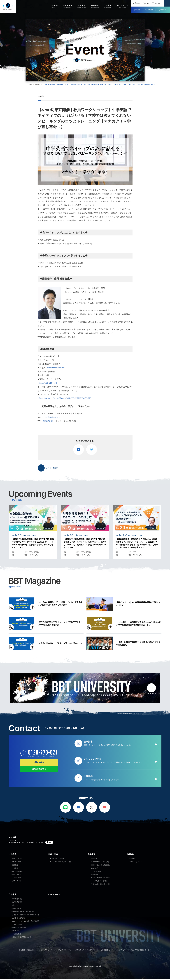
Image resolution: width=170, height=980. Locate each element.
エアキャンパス (96, 873)
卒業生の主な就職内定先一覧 (100, 885)
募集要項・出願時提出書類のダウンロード (26, 916)
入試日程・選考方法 (19, 919)
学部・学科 (53, 856)
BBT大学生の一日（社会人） (100, 863)
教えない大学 (17, 863)
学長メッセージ (17, 860)
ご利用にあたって (107, 951)
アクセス (122, 951)
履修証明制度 (17, 910)
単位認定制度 (17, 935)
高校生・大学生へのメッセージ (101, 879)
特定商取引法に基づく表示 (141, 951)
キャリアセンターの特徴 (99, 882)
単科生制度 (16, 906)
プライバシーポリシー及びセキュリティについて (76, 951)
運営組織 (15, 866)
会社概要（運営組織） (27, 951)
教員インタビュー (136, 863)
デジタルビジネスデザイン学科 (62, 863)
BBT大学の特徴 (17, 873)
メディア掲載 (17, 882)
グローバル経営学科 (58, 860)
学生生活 (91, 856)
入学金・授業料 (17, 925)
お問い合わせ (39, 763)
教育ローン (16, 932)
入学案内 (13, 896)
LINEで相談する (39, 770)
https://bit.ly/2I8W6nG (48, 383)
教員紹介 (131, 856)
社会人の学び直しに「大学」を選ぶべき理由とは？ (61, 645)
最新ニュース (17, 876)
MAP (50, 843)
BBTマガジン (54, 896)
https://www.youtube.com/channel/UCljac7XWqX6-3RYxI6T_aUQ (65, 398)
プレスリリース (47, 951)
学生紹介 (94, 860)
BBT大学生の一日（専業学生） (101, 866)
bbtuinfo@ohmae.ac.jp (52, 417)
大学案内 (13, 856)
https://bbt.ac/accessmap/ (57, 368)
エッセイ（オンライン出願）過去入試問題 (26, 922)
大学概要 (15, 869)
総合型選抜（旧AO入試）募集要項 (23, 913)
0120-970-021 (48, 421)
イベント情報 (17, 879)
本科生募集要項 (17, 900)
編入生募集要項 (17, 903)
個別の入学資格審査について (22, 938)
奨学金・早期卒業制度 (19, 929)
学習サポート (95, 876)
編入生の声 (95, 869)
